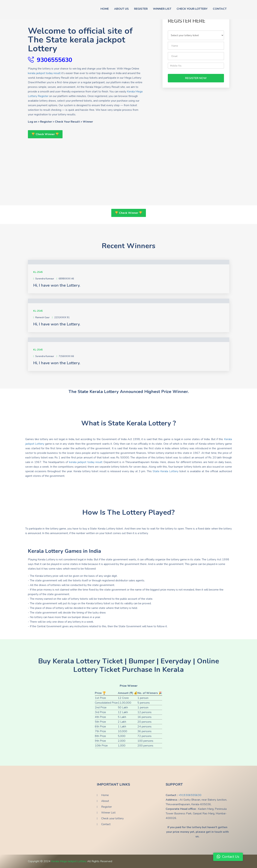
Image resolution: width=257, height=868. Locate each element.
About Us (121, 9)
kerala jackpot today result (44, 73)
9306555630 (55, 60)
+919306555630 (190, 795)
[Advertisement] (86, 163)
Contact (106, 824)
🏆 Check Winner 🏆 (45, 134)
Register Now (196, 78)
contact (220, 9)
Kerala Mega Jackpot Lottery (69, 861)
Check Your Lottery (192, 9)
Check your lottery (112, 818)
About (105, 801)
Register (141, 9)
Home (105, 9)
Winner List (162, 9)
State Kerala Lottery (166, 471)
